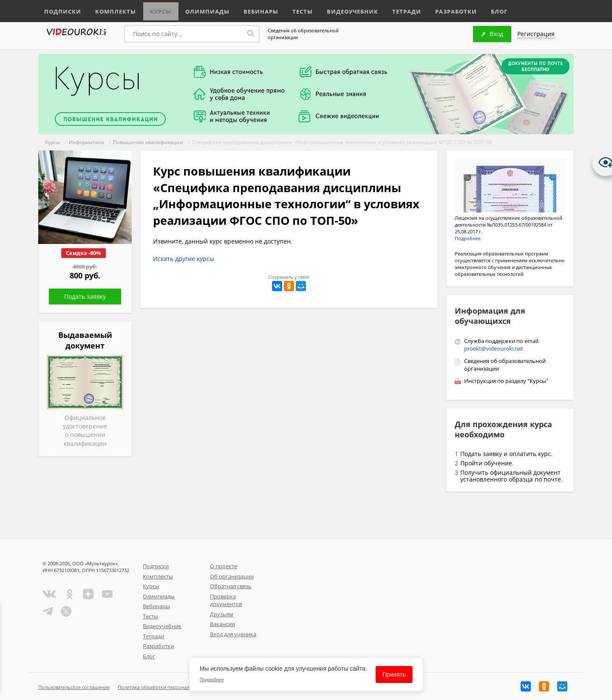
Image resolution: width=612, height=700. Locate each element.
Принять (394, 674)
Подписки (61, 10)
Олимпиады (199, 10)
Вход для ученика (233, 634)
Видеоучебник (337, 10)
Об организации (232, 576)
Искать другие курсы (184, 259)
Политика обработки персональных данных (169, 687)
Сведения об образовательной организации (303, 34)
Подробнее (468, 238)
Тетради (388, 10)
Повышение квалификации (148, 142)
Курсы (154, 10)
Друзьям (222, 614)
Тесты (290, 10)
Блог (478, 10)
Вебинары (249, 10)
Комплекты (111, 10)
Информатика (86, 142)
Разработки (435, 10)
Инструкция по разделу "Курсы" (506, 381)
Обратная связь (231, 586)
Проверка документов (226, 600)
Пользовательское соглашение (74, 687)
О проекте (224, 566)
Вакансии (222, 624)
